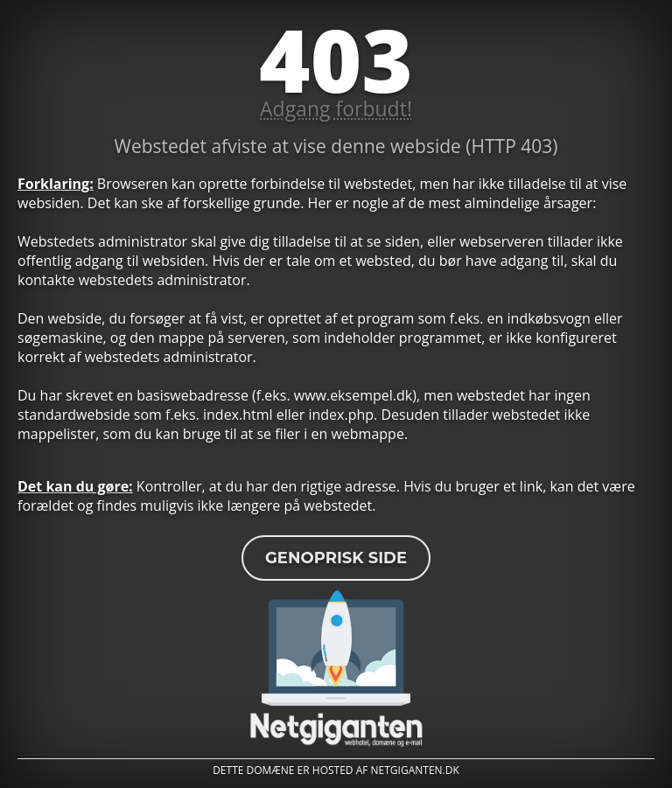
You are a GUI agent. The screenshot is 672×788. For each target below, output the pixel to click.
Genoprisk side (336, 558)
